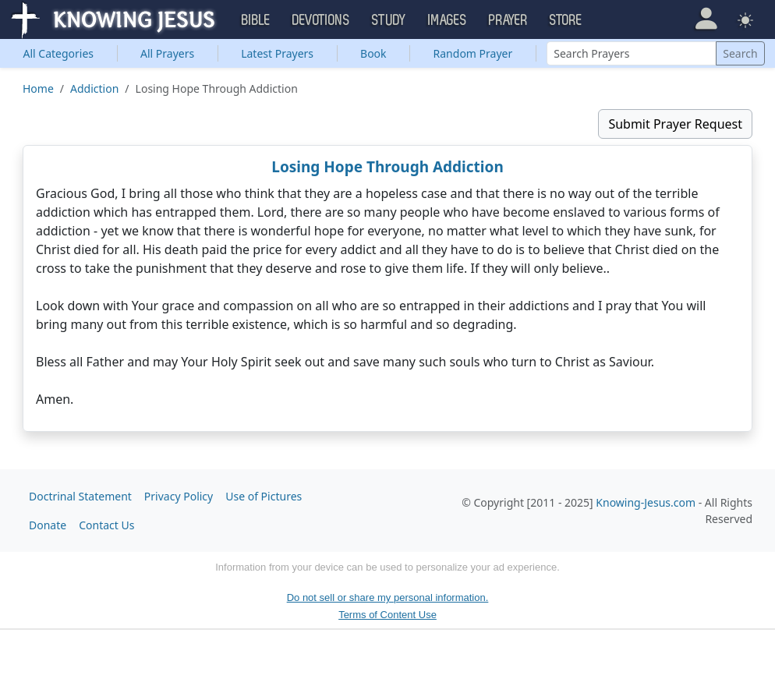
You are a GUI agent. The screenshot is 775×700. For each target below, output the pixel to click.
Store (566, 20)
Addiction (94, 88)
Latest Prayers (277, 53)
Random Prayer (473, 53)
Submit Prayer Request (675, 124)
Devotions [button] (321, 20)
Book (373, 53)
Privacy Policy (179, 496)
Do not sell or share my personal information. (388, 597)
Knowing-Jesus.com (646, 502)
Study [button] (389, 20)
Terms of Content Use (387, 615)
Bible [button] (256, 20)
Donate (48, 525)
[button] (706, 19)
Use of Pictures (264, 496)
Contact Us (106, 525)
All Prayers (167, 53)
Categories (58, 53)
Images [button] (448, 20)
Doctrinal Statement (80, 496)
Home (38, 88)
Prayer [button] (508, 20)
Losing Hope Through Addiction (387, 167)
